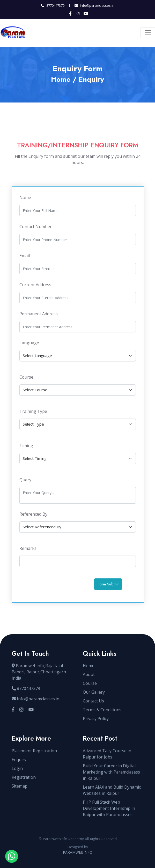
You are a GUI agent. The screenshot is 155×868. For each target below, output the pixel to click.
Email (25, 256)
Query (25, 480)
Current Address (35, 285)
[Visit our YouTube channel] (31, 710)
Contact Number (36, 227)
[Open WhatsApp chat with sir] (12, 856)
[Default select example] (78, 356)
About (89, 674)
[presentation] (55, 584)
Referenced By (33, 514)
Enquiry (19, 760)
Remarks (28, 548)
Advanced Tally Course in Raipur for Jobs (107, 754)
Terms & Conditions (102, 710)
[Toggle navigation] (148, 33)
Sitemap (20, 786)
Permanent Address (39, 314)
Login (17, 768)
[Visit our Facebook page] (13, 710)
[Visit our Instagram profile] (21, 710)
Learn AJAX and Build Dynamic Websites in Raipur (112, 790)
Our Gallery (94, 692)
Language (29, 343)
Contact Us (93, 701)
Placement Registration (34, 751)
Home (61, 79)
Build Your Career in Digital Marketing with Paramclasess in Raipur (111, 772)
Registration (24, 777)
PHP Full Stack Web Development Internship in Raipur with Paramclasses (109, 808)
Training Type (33, 411)
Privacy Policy (96, 719)
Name (25, 197)
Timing (26, 446)
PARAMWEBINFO (78, 852)
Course (26, 377)
